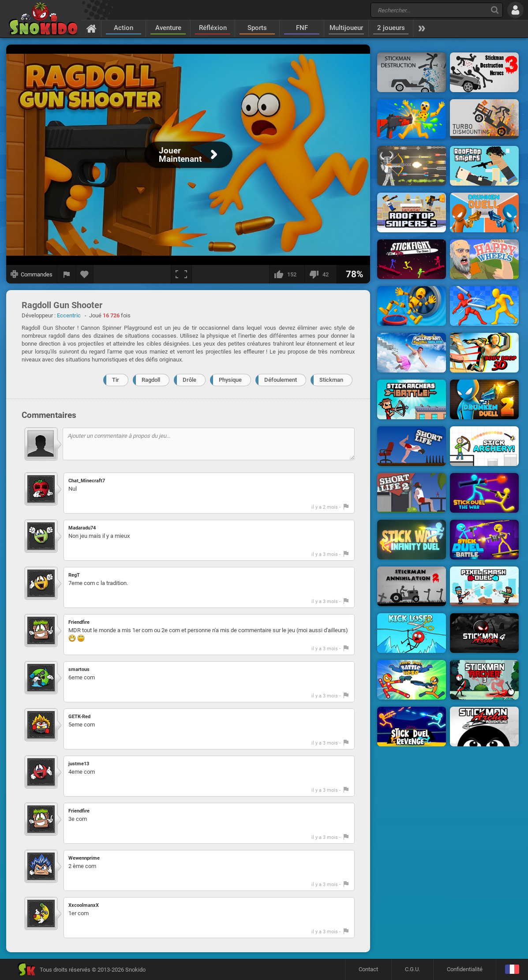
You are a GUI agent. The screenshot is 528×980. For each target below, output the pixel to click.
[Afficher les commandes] (32, 274)
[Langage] (512, 970)
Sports (257, 28)
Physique (230, 380)
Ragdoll (151, 380)
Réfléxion (213, 28)
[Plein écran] (181, 274)
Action (124, 28)
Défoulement (281, 380)
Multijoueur (346, 28)
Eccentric (69, 315)
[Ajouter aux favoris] (85, 274)
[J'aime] (287, 274)
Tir (116, 380)
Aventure (168, 28)
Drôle (189, 380)
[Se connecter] (515, 10)
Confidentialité (465, 969)
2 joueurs (391, 28)
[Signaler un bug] (67, 274)
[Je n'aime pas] (320, 274)
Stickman (331, 380)
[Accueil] (92, 28)
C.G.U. (412, 969)
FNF (302, 28)
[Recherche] (495, 10)
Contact (368, 969)
